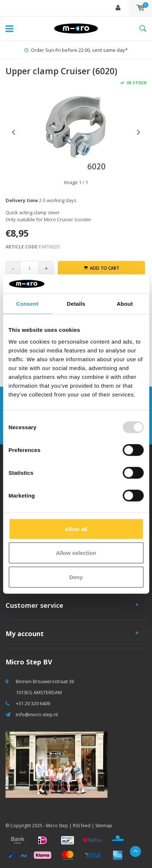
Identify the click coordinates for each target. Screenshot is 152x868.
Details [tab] (76, 304)
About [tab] (125, 304)
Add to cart (102, 268)
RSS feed (82, 826)
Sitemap (104, 826)
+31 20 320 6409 (33, 703)
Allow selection (76, 553)
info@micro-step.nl (37, 714)
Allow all (76, 529)
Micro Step (57, 826)
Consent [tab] (27, 304)
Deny (76, 577)
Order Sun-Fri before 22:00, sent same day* (76, 50)
